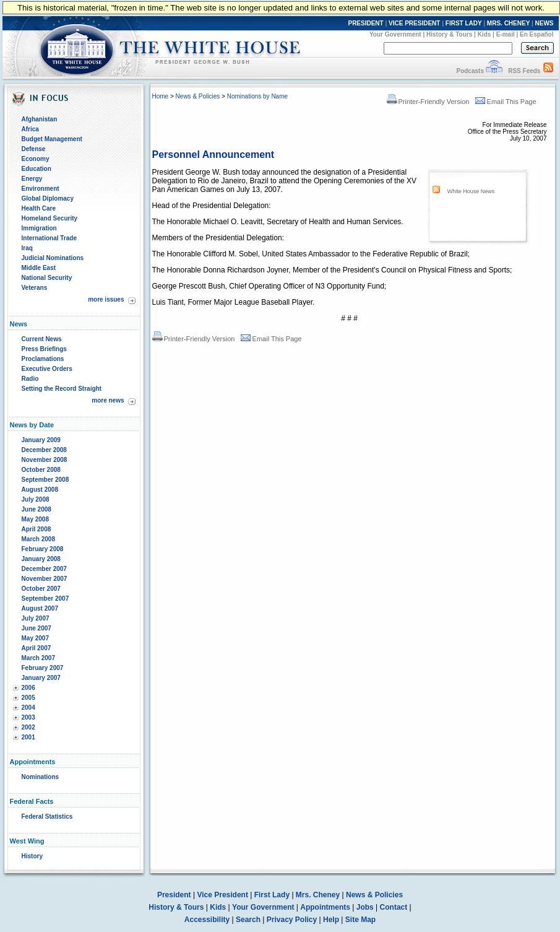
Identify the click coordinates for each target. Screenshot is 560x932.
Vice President (222, 895)
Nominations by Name (257, 96)
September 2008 (45, 480)
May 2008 (35, 519)
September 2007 (45, 599)
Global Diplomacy (48, 198)
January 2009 (41, 440)
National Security (47, 278)
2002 (28, 727)
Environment (41, 189)
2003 (28, 717)
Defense (34, 149)
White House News (471, 191)
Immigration (39, 228)
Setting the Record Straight (62, 389)
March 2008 (38, 539)
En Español (536, 34)
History (32, 856)
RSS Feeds (524, 71)
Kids (485, 34)
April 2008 (37, 529)
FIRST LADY (464, 23)
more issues (106, 299)
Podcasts (470, 71)
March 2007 (38, 658)
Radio (30, 379)
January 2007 (41, 678)
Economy (36, 159)
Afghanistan (40, 119)
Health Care (39, 208)
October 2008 (41, 470)
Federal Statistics (47, 817)
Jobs (365, 907)
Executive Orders (47, 369)
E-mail (506, 34)
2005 (28, 698)
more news (108, 400)
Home (161, 96)
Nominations (41, 777)
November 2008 (45, 460)
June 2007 (37, 628)
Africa (30, 129)
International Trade (49, 238)
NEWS (545, 23)
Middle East (39, 268)
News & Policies (198, 96)
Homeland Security (50, 218)
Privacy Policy (292, 920)
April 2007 (37, 648)
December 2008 (44, 450)
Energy (32, 179)
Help (331, 920)
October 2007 (41, 589)
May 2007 (35, 638)
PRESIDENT (365, 23)
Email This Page (506, 102)
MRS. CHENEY (508, 23)
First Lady (272, 895)
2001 (28, 737)
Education (37, 169)
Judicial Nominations (53, 258)
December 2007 (44, 569)
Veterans (35, 288)
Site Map (360, 920)
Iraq (27, 248)
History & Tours (449, 34)
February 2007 (43, 668)
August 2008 (40, 490)
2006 (28, 688)
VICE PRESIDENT (414, 23)
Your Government (395, 34)
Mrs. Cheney (318, 895)
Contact (394, 907)
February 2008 (43, 549)
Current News (42, 339)
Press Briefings (44, 349)
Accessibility (207, 920)
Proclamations (43, 359)
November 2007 (45, 579)
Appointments (325, 907)
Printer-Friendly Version (428, 102)
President (174, 895)
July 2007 (36, 618)
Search (248, 920)
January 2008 (41, 559)
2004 (28, 708)
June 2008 (37, 509)
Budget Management (52, 139)
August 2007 (40, 608)
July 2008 (36, 499)
